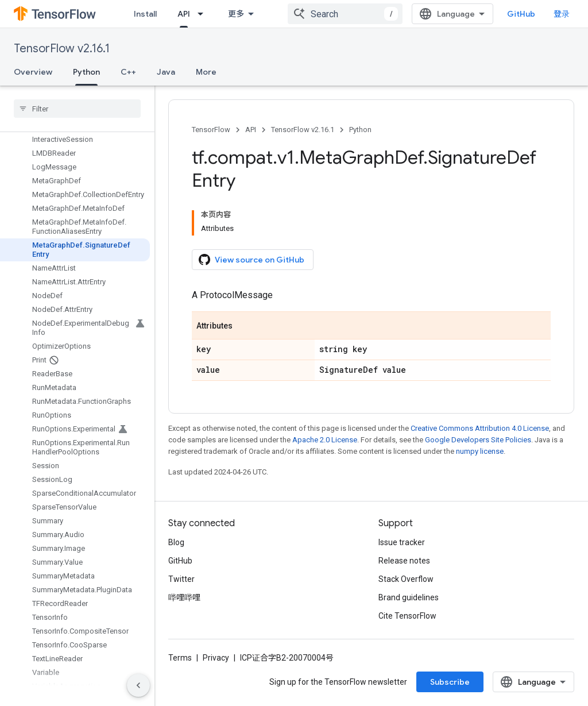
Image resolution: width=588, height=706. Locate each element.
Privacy (216, 658)
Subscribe (450, 682)
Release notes (404, 561)
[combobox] (345, 14)
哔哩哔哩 (184, 597)
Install (145, 14)
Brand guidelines (409, 597)
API (251, 130)
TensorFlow (211, 130)
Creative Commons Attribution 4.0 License (480, 428)
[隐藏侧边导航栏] (138, 685)
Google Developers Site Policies (478, 440)
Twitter (181, 579)
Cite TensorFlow (407, 616)
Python (360, 130)
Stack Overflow (406, 579)
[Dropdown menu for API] (204, 14)
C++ (128, 72)
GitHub (521, 14)
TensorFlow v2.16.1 (62, 49)
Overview (33, 72)
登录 (562, 14)
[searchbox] (77, 109)
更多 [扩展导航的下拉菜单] (236, 14)
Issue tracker (402, 542)
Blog (176, 542)
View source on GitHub (252, 260)
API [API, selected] (184, 14)
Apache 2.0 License (325, 440)
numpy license (480, 451)
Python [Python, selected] (86, 72)
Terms (180, 658)
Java (166, 72)
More (206, 72)
